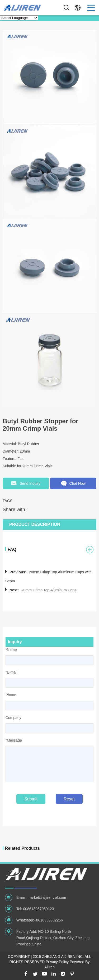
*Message (14, 740)
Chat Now (73, 483)
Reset (69, 799)
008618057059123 (38, 909)
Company (13, 717)
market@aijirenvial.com (47, 897)
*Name (11, 649)
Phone (11, 695)
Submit (31, 799)
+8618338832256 (48, 920)
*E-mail (11, 672)
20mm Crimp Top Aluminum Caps (49, 590)
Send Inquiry (26, 483)
